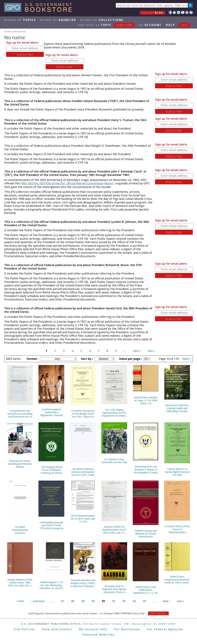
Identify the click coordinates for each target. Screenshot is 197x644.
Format (32, 359)
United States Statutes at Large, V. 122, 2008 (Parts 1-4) (146, 400)
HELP (170, 25)
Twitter (174, 12)
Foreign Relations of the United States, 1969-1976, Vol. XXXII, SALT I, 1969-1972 (20, 583)
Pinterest (187, 12)
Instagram (178, 12)
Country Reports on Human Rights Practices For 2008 (177, 472)
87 (63, 601)
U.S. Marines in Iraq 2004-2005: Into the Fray (114, 461)
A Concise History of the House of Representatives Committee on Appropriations (177, 529)
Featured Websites (99, 634)
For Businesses (127, 629)
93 (124, 601)
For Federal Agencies (165, 629)
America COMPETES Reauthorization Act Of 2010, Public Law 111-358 (114, 530)
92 (114, 601)
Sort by (87, 359)
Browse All (20, 20)
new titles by (108, 25)
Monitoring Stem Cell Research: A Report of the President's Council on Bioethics (146, 470)
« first (20, 601)
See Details (158, 613)
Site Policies (24, 629)
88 (73, 601)
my (150, 25)
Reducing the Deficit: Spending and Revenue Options (20, 464)
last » (151, 351)
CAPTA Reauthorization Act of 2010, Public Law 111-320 (83, 519)
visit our (153, 13)
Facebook (170, 12)
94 (134, 601)
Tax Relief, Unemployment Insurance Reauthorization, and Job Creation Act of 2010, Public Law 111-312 (20, 530)
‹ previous (38, 601)
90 (93, 601)
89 (83, 601)
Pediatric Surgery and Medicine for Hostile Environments (146, 534)
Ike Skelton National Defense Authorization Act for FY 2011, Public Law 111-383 (83, 472)
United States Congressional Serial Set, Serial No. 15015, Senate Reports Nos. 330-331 (177, 580)
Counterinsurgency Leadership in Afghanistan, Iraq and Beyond (51, 412)
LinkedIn (191, 12)
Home (8, 31)
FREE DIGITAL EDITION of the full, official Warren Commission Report (67, 183)
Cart (184, 25)
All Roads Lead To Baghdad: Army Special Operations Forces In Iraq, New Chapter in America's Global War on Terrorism (114, 589)
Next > (187, 359)
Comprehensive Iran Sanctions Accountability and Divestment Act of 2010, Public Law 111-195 (20, 414)
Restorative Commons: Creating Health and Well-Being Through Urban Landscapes (177, 408)
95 (144, 601)
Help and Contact (57, 629)
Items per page (130, 359)
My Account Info (93, 629)
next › (137, 351)
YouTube (183, 12)
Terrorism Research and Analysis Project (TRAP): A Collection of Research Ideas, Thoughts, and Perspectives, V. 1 (83, 583)
